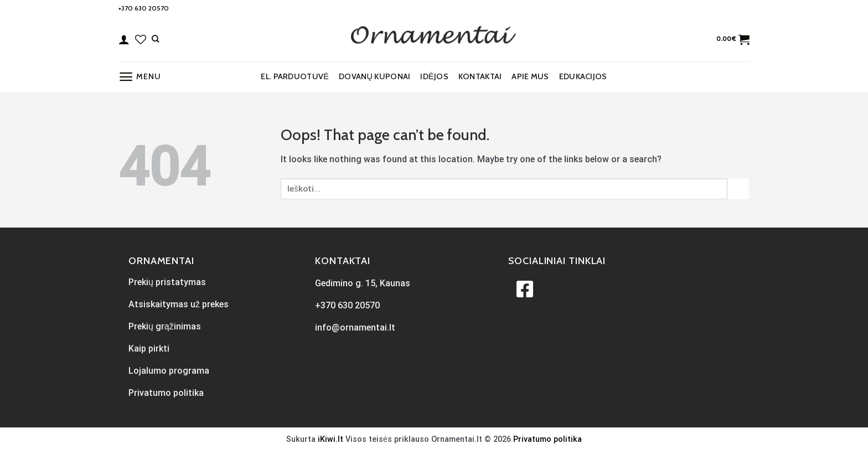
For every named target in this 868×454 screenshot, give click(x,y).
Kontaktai (480, 76)
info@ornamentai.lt (355, 327)
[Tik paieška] (155, 39)
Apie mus (530, 76)
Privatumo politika (547, 439)
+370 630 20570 (144, 8)
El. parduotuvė (295, 76)
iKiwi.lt (330, 439)
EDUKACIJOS (583, 76)
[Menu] (139, 77)
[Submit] (738, 189)
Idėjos (434, 76)
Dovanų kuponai (374, 76)
